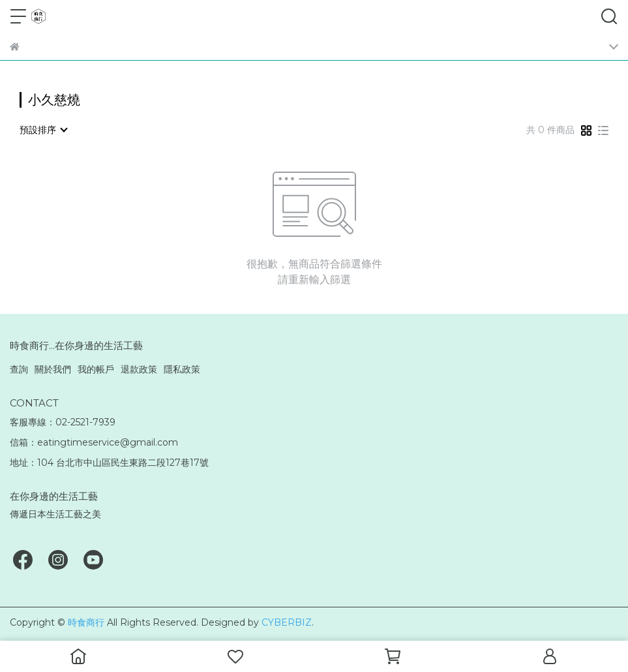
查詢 (19, 369)
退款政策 (139, 369)
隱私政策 (182, 369)
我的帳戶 (96, 369)
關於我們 (53, 369)
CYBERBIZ (287, 622)
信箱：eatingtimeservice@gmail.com (94, 442)
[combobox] (43, 130)
